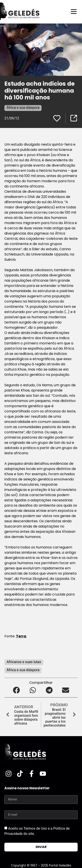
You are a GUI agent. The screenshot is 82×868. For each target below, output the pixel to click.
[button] (17, 690)
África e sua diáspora (23, 108)
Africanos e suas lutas (24, 662)
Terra (21, 636)
